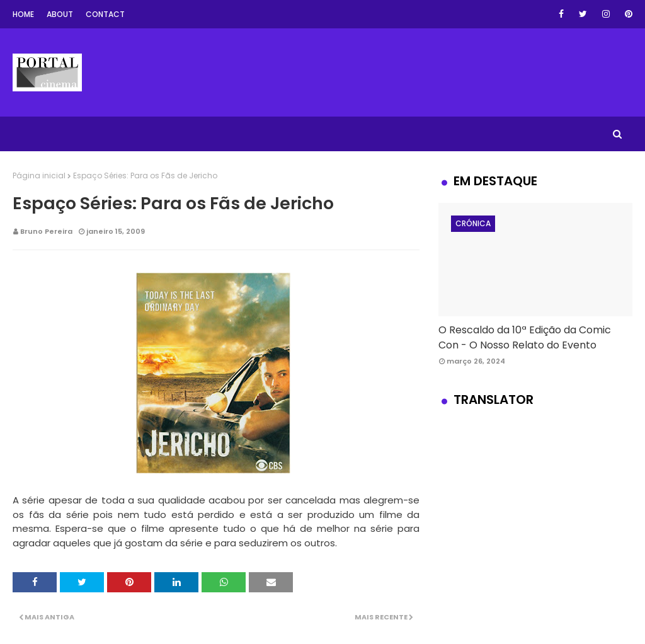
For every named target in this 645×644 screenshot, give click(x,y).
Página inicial (39, 175)
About (60, 14)
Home (23, 14)
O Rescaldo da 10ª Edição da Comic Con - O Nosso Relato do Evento (525, 337)
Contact (105, 14)
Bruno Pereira (46, 231)
